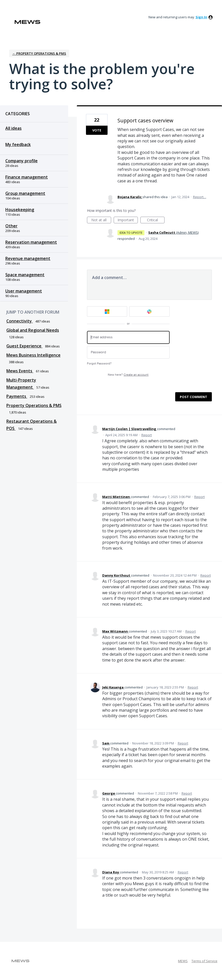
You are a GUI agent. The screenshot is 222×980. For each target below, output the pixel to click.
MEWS (183, 961)
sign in (201, 17)
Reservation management (31, 242)
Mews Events (20, 371)
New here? (128, 375)
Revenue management (28, 258)
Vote (97, 130)
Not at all (101, 220)
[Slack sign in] (149, 311)
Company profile (21, 161)
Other (11, 226)
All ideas (13, 128)
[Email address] (128, 337)
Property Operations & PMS (34, 405)
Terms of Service (204, 961)
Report (147, 435)
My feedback (18, 144)
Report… (200, 197)
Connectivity (20, 321)
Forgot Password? (99, 364)
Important (128, 220)
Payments (17, 396)
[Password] (128, 352)
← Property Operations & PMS (39, 53)
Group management (25, 193)
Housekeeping (20, 210)
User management (24, 291)
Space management (25, 275)
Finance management (27, 177)
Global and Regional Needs (33, 330)
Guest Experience (24, 346)
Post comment (194, 397)
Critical (156, 220)
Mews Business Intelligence (33, 355)
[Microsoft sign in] (107, 311)
